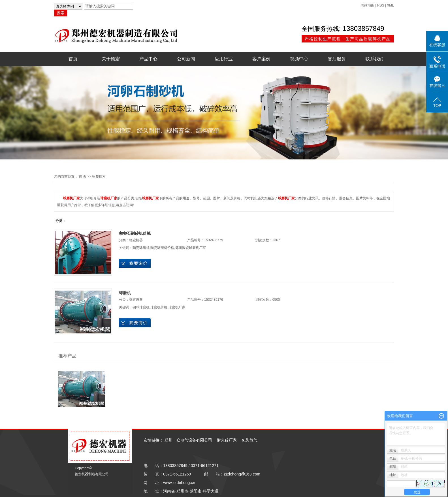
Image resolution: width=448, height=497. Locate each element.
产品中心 (148, 59)
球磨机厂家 (177, 307)
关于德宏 (111, 59)
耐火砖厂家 (227, 440)
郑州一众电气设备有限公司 (188, 440)
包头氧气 (249, 440)
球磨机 (125, 293)
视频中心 (299, 59)
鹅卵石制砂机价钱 (135, 233)
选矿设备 (136, 300)
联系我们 (374, 59)
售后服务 (337, 59)
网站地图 (368, 5)
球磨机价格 (159, 307)
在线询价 (135, 263)
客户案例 (261, 59)
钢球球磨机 (141, 307)
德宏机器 (136, 240)
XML (390, 5)
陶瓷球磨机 (141, 248)
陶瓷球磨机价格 (162, 248)
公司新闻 (186, 59)
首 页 (83, 176)
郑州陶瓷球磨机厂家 (191, 248)
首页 (73, 59)
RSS (381, 5)
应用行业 (224, 59)
